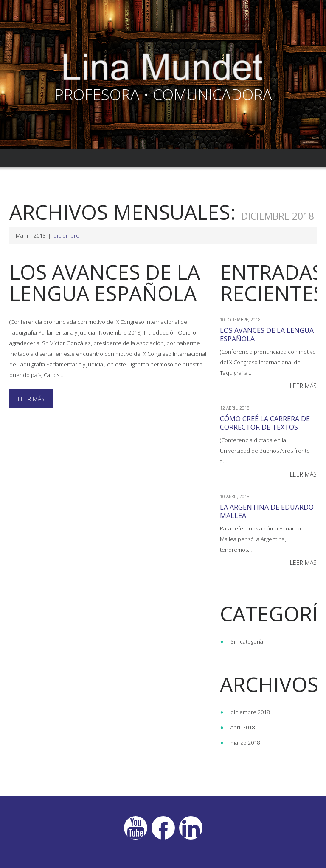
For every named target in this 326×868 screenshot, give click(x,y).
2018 (39, 235)
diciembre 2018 (250, 712)
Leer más (31, 399)
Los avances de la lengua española (105, 282)
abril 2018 (243, 727)
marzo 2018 (245, 743)
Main (22, 235)
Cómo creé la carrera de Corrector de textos (265, 423)
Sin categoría (247, 641)
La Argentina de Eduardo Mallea (267, 511)
